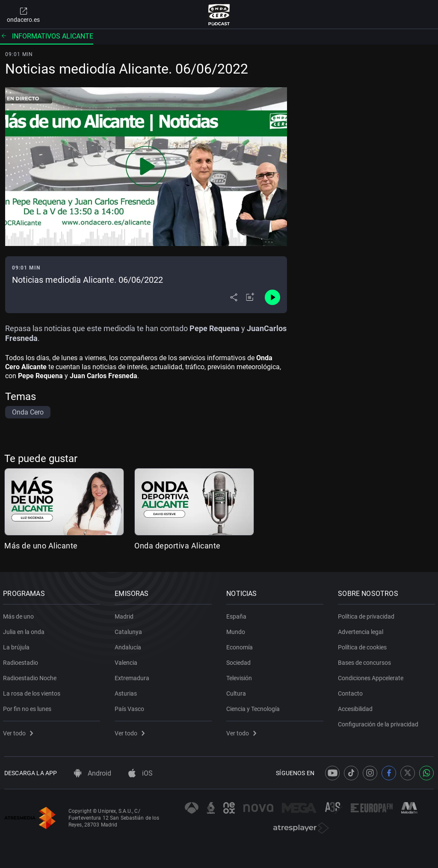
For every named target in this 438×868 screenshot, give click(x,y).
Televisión (240, 676)
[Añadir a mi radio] (250, 297)
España (238, 615)
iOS (141, 773)
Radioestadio (22, 661)
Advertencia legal (362, 630)
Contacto (352, 692)
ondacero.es (23, 15)
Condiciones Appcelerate (372, 676)
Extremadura (133, 676)
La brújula (18, 646)
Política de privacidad (367, 615)
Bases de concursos (366, 661)
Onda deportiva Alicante (178, 546)
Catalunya (130, 630)
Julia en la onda (25, 630)
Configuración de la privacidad (379, 723)
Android (93, 773)
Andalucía (129, 646)
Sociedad (240, 661)
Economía (241, 646)
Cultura (237, 692)
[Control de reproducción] (272, 297)
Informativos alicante (47, 36)
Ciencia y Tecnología (254, 707)
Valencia (127, 661)
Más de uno (20, 615)
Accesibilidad (357, 707)
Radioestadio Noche (31, 676)
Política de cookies (364, 646)
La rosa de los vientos (33, 692)
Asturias (127, 692)
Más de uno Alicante (41, 546)
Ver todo (19, 732)
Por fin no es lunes (28, 707)
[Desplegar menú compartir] (234, 297)
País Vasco (131, 707)
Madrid (125, 615)
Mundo (237, 630)
